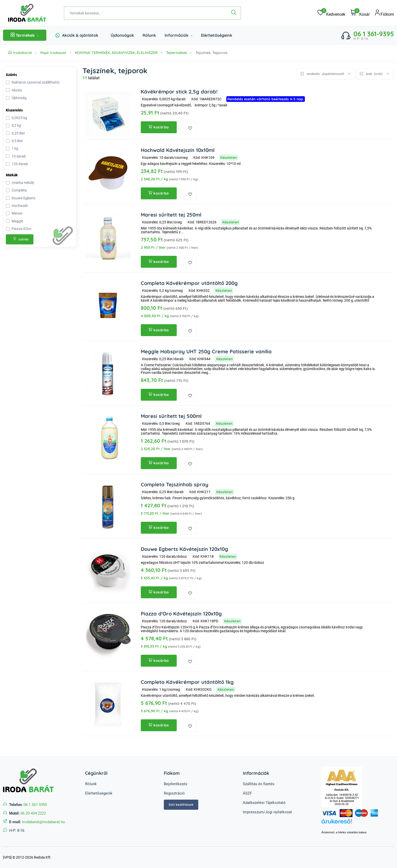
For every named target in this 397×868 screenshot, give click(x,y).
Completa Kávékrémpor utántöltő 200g (189, 283)
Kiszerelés (14, 110)
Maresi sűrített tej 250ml (171, 215)
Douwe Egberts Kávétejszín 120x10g (184, 549)
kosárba (159, 127)
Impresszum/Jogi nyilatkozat (267, 812)
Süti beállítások (181, 805)
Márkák (12, 175)
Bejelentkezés (176, 784)
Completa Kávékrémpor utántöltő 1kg (187, 682)
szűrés (21, 239)
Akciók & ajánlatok (80, 35)
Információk (178, 35)
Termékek (25, 35)
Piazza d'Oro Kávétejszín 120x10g (181, 614)
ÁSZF (247, 793)
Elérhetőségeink (217, 35)
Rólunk (149, 35)
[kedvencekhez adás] (190, 128)
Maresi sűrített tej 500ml (171, 416)
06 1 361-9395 (374, 34)
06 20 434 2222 (33, 813)
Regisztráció (174, 793)
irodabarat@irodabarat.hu (43, 822)
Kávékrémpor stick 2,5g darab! (179, 92)
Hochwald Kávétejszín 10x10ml (178, 150)
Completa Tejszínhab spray (175, 484)
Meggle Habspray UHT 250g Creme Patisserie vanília (206, 351)
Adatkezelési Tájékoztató (264, 803)
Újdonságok (122, 35)
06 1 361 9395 (35, 805)
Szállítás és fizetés (259, 784)
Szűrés (11, 75)
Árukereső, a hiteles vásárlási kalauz (344, 832)
